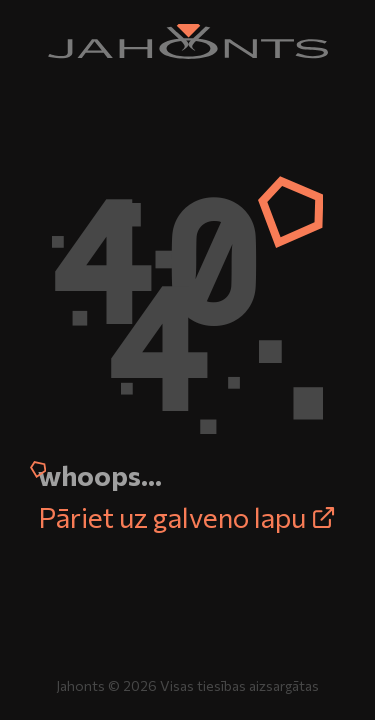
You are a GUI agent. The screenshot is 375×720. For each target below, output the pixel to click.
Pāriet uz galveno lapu (187, 517)
